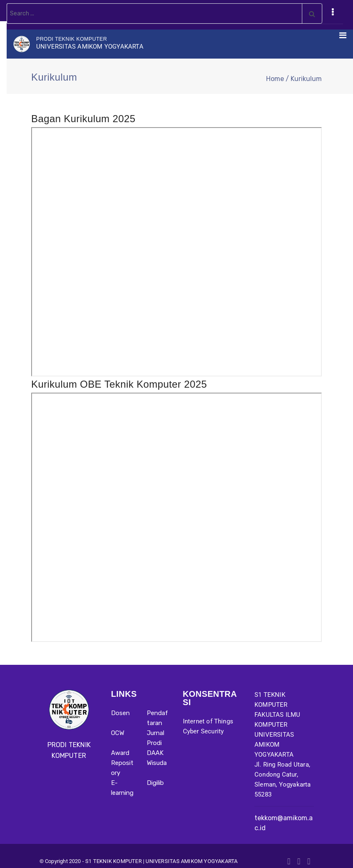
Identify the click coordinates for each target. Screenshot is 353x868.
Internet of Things (208, 721)
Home (275, 79)
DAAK (155, 753)
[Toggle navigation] (333, 12)
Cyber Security (204, 731)
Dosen (120, 713)
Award (120, 753)
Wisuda (157, 763)
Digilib (155, 783)
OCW (118, 733)
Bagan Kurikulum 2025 (83, 119)
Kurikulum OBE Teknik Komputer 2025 (119, 384)
